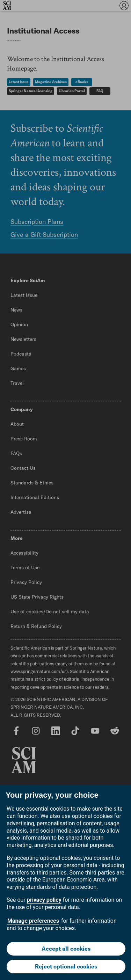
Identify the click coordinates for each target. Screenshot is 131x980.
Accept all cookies (66, 949)
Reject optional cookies (66, 966)
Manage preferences (33, 921)
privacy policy (44, 900)
